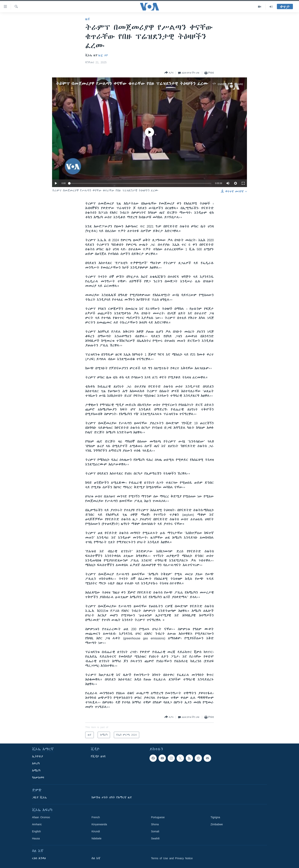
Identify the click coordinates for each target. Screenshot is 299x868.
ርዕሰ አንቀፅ (39, 858)
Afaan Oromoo (41, 817)
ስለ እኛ (96, 858)
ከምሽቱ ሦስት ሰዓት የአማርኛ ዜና (112, 797)
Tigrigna (215, 817)
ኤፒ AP (103, 55)
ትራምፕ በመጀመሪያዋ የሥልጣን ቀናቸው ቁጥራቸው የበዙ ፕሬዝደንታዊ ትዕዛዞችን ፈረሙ (132, 84)
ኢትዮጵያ (38, 756)
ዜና (88, 19)
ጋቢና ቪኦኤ (39, 797)
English (36, 831)
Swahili (155, 838)
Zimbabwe (217, 824)
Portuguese (158, 817)
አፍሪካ (36, 764)
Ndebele (96, 838)
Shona (155, 824)
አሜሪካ (36, 771)
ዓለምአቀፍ (38, 778)
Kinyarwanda (99, 824)
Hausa (36, 838)
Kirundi (96, 831)
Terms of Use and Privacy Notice (172, 858)
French (96, 817)
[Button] (169, 73)
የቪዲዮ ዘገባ (98, 756)
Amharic (37, 824)
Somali (155, 831)
